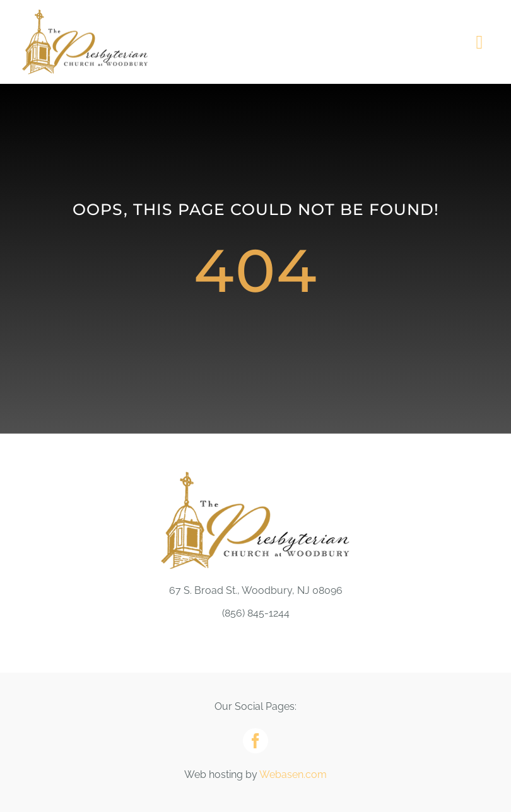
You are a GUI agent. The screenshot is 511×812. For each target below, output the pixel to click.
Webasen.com (293, 774)
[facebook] (255, 741)
